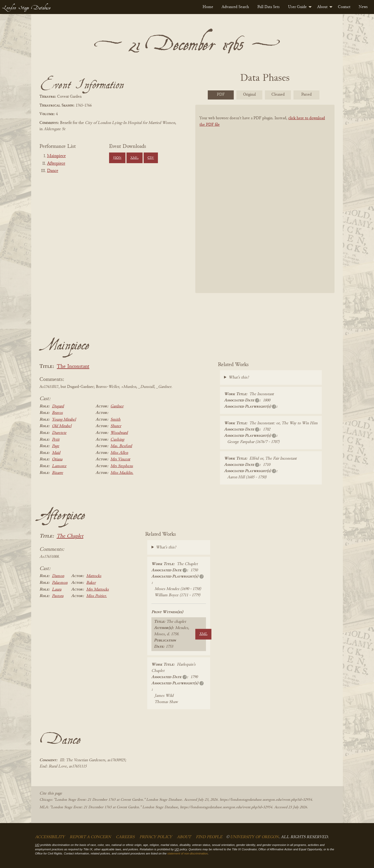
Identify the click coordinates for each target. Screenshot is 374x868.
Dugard (58, 406)
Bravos (57, 413)
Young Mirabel (64, 420)
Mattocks (94, 576)
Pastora (58, 596)
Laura (57, 589)
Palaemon (60, 583)
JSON (117, 158)
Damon (58, 576)
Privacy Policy (156, 837)
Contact (344, 7)
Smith (115, 420)
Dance (53, 171)
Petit (56, 440)
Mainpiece (56, 156)
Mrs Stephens (122, 466)
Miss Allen (119, 453)
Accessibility (50, 837)
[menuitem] (208, 7)
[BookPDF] (265, 206)
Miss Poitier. (96, 596)
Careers (125, 837)
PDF (221, 95)
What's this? (239, 377)
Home (208, 7)
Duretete (59, 433)
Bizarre (58, 473)
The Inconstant (73, 367)
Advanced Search (235, 7)
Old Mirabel (62, 426)
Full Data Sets (269, 7)
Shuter (116, 426)
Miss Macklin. (122, 473)
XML (134, 158)
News (363, 7)
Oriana (57, 459)
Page (56, 446)
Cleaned (278, 95)
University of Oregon (254, 837)
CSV (151, 158)
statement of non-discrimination (187, 853)
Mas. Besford (121, 446)
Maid (56, 453)
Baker (91, 583)
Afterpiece (56, 164)
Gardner (117, 406)
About (322, 7)
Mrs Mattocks (98, 589)
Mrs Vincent (120, 459)
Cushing (117, 440)
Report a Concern (90, 837)
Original (249, 95)
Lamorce (59, 466)
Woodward (119, 433)
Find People (209, 837)
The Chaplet (70, 536)
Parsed (306, 95)
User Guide (297, 7)
